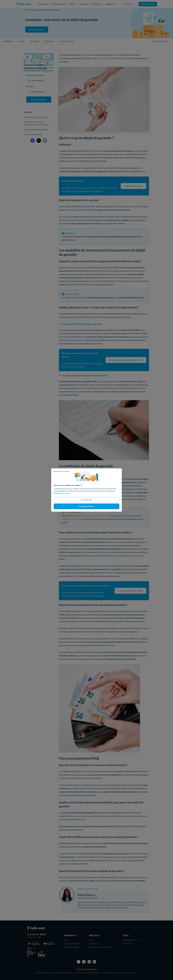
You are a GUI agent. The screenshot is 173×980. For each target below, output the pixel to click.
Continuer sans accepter (61, 471)
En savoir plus (87, 500)
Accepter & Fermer (87, 506)
